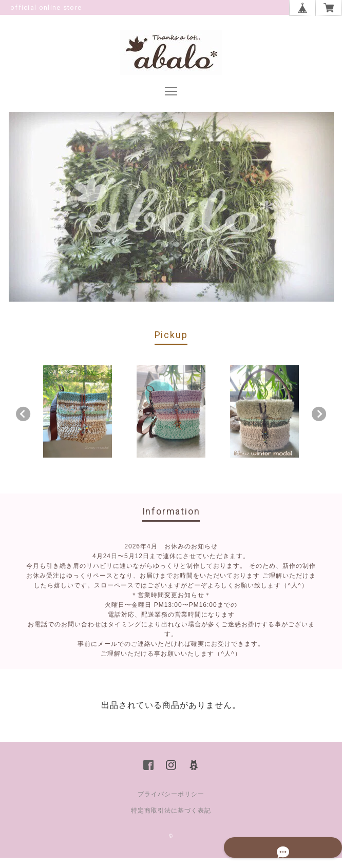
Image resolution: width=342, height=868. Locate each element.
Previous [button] (23, 424)
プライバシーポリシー (171, 804)
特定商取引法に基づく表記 (171, 821)
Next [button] (319, 424)
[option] (78, 422)
